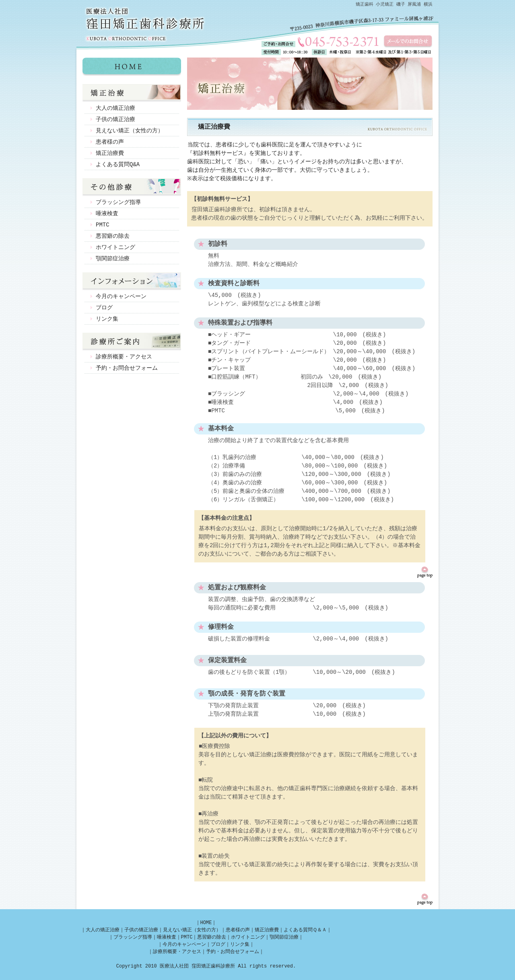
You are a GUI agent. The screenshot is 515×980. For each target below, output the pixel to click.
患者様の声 (110, 142)
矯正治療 (132, 93)
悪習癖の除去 (113, 236)
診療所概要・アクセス (124, 357)
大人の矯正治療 (115, 108)
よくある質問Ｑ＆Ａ (305, 930)
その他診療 (132, 187)
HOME (206, 923)
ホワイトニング (115, 247)
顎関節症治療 (113, 258)
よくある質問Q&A (118, 164)
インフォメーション (132, 282)
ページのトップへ (425, 572)
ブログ (104, 308)
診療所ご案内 (132, 342)
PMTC (103, 225)
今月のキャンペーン (121, 296)
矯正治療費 (110, 153)
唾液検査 (107, 213)
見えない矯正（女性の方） (130, 131)
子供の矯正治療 (115, 119)
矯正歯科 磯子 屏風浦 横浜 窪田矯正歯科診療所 (132, 67)
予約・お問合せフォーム (127, 368)
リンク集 (107, 319)
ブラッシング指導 (118, 202)
